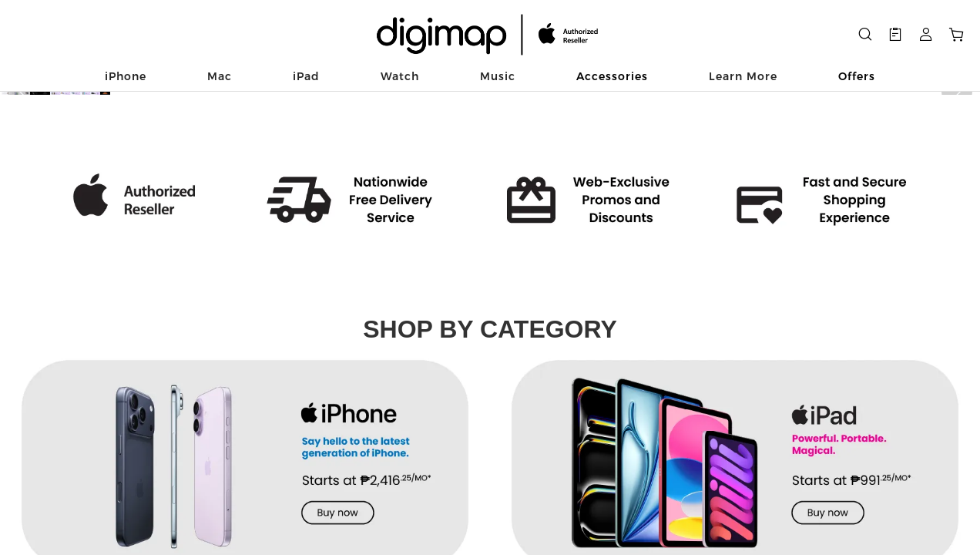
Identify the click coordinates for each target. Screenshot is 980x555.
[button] (23, 254)
